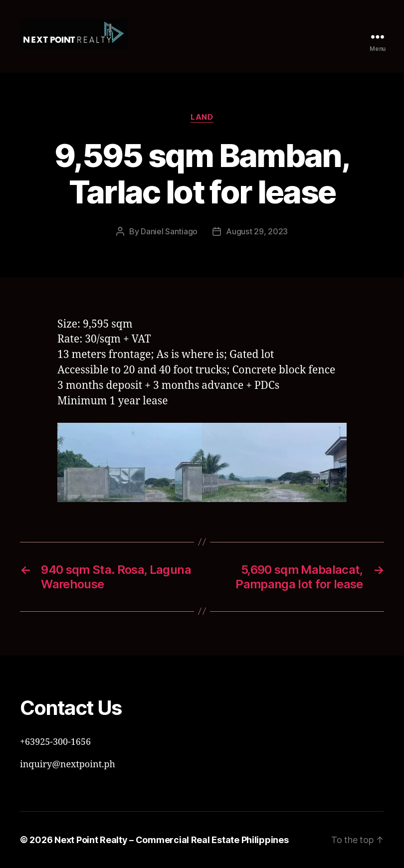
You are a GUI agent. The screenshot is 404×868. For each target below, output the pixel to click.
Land (202, 117)
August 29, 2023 (257, 231)
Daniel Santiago (169, 231)
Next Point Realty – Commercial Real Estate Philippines (171, 840)
